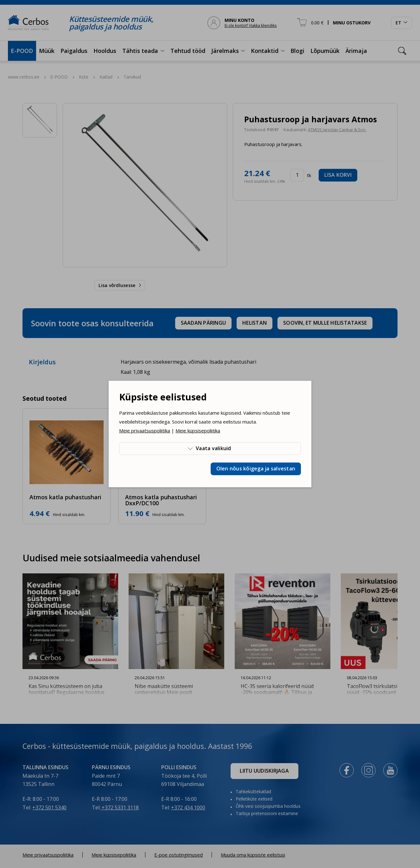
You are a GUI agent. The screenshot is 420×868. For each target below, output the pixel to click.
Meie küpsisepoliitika (198, 431)
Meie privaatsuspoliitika (145, 431)
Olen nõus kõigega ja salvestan (256, 469)
